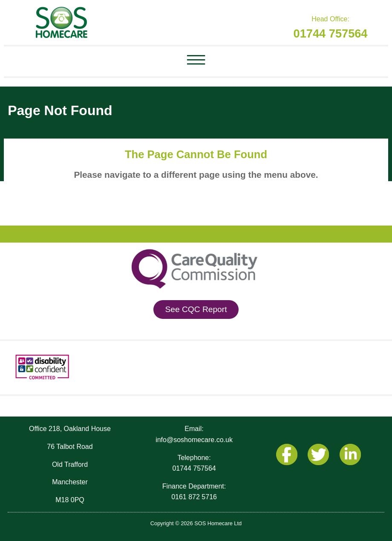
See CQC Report (196, 309)
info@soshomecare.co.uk (194, 440)
